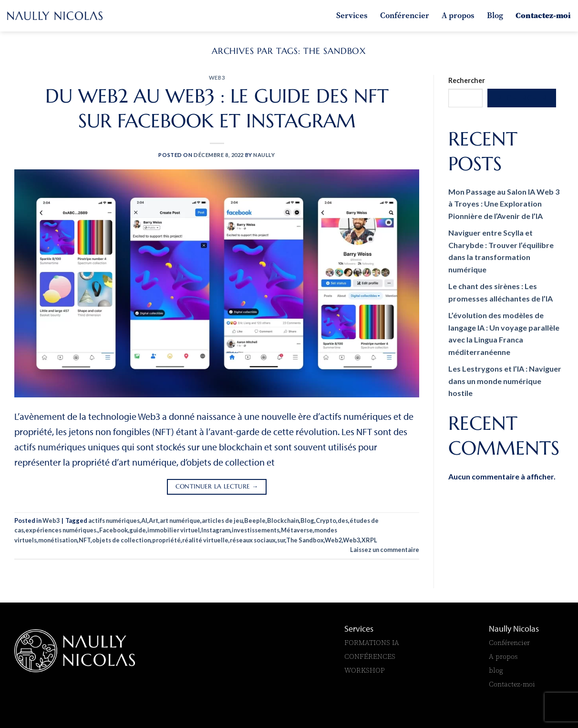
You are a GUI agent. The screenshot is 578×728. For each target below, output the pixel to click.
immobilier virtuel (174, 530)
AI (144, 520)
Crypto (326, 520)
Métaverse (297, 530)
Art (154, 520)
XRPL (369, 540)
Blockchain (283, 520)
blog (496, 670)
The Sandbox (305, 540)
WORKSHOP (365, 670)
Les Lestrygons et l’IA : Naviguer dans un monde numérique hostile (505, 381)
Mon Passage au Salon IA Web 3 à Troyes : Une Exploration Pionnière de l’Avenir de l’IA (504, 204)
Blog (495, 15)
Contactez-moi (543, 15)
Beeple (255, 520)
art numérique (180, 520)
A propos (458, 15)
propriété (166, 540)
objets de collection (121, 540)
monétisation (58, 540)
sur (281, 540)
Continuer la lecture (217, 487)
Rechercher (467, 80)
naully (264, 155)
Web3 (217, 78)
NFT (85, 540)
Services (352, 15)
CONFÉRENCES (370, 656)
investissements (256, 530)
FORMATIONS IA (373, 642)
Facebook (114, 530)
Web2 (333, 540)
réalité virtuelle (205, 540)
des (343, 520)
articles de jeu (222, 520)
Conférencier (405, 15)
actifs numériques (114, 520)
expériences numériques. (62, 530)
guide (138, 530)
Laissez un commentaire (385, 550)
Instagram (216, 530)
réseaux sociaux (253, 540)
